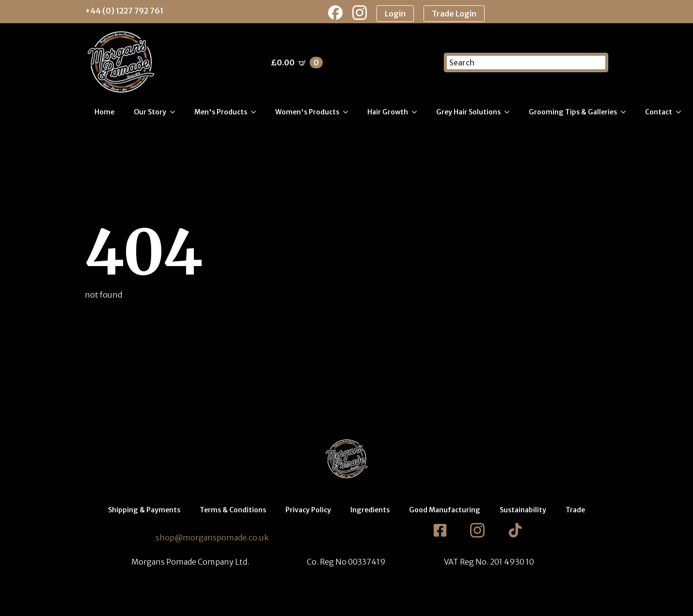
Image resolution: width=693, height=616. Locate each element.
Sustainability (523, 510)
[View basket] (297, 63)
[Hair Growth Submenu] (417, 112)
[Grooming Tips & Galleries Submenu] (626, 112)
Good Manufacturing (445, 510)
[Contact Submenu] (681, 112)
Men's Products (221, 112)
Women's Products (307, 112)
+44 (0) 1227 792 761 (124, 11)
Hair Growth (388, 112)
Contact (659, 112)
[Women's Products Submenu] (348, 112)
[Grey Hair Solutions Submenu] (510, 112)
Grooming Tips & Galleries (573, 112)
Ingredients (370, 510)
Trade (575, 510)
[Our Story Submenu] (175, 112)
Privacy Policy (308, 510)
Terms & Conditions (233, 510)
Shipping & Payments (144, 510)
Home (104, 112)
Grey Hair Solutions (468, 112)
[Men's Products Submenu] (256, 112)
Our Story (150, 112)
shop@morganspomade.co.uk (212, 537)
